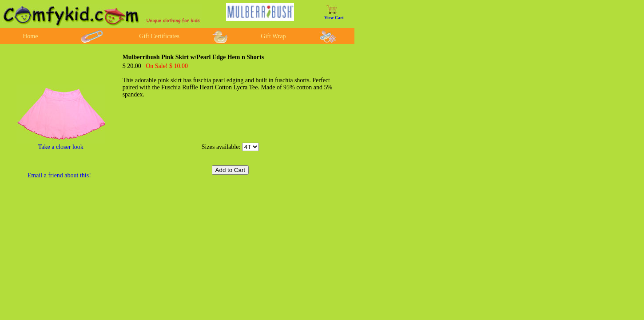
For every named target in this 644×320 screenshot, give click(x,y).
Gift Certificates (159, 36)
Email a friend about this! (59, 175)
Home (30, 36)
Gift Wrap (273, 36)
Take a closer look (61, 147)
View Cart (334, 18)
